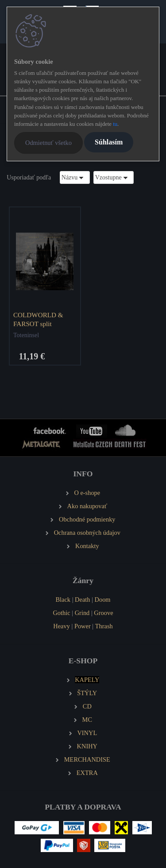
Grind (82, 613)
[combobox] (75, 177)
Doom (103, 599)
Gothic (61, 613)
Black (63, 599)
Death (82, 599)
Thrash (104, 626)
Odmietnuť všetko (48, 143)
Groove (103, 613)
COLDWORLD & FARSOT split (38, 319)
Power (83, 626)
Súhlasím (109, 142)
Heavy (62, 626)
